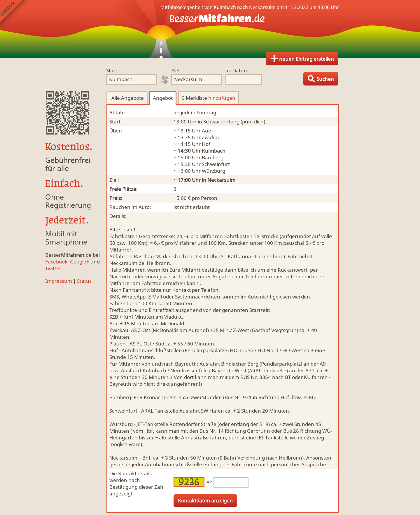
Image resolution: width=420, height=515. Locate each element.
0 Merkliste (209, 98)
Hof (206, 144)
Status (84, 281)
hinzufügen (222, 98)
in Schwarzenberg (219, 122)
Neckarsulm (221, 180)
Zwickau (211, 137)
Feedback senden (14, 14)
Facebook (56, 262)
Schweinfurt (216, 164)
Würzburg (213, 171)
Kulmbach (214, 151)
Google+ (80, 262)
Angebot (163, 98)
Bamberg (213, 157)
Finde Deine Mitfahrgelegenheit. (210, 29)
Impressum (59, 281)
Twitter (53, 268)
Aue (206, 131)
